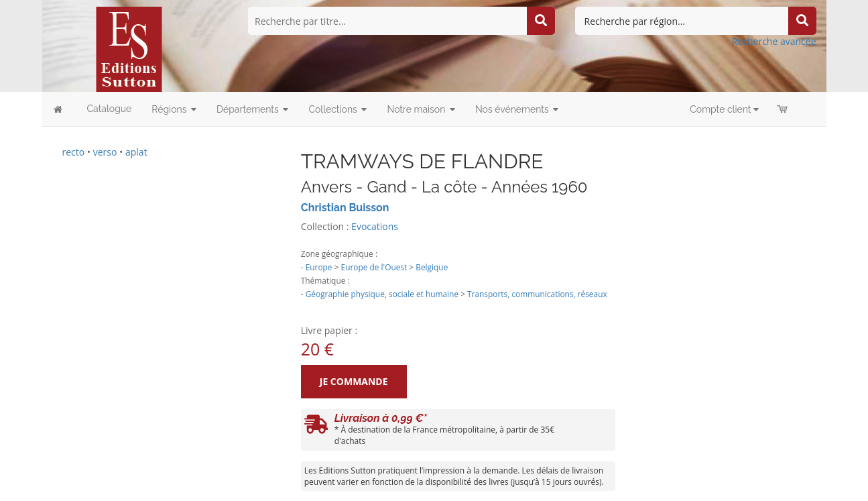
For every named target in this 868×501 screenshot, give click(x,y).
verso (105, 152)
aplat (136, 152)
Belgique (432, 267)
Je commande (354, 381)
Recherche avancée (774, 41)
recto (74, 152)
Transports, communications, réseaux (537, 294)
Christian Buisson (345, 208)
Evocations (375, 226)
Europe (319, 267)
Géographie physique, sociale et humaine (382, 294)
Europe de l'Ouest (374, 267)
